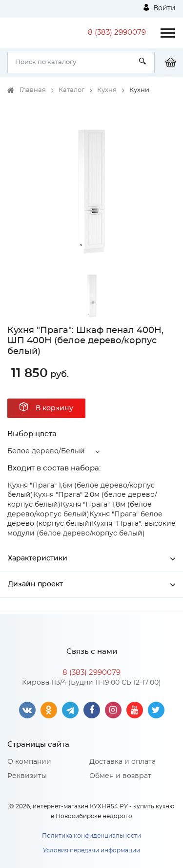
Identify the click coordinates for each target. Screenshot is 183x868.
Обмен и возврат (120, 776)
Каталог (71, 90)
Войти (160, 8)
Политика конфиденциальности (91, 836)
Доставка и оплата (122, 762)
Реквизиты (27, 776)
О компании (29, 762)
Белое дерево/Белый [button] (46, 451)
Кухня (107, 90)
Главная (33, 90)
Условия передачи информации (91, 850)
